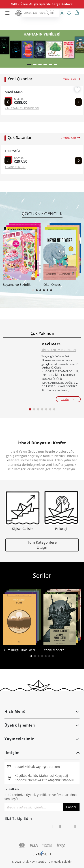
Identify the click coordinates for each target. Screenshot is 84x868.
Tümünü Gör (70, 79)
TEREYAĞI (12, 151)
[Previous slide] (8, 102)
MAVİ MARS (14, 92)
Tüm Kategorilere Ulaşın (42, 545)
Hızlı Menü (42, 711)
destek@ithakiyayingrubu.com (37, 767)
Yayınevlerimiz (42, 739)
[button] (29, 64)
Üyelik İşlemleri (42, 725)
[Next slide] (78, 102)
